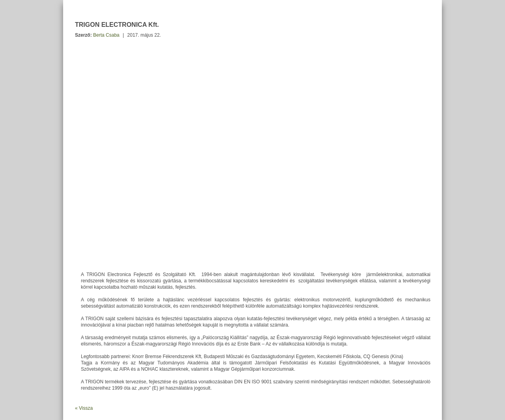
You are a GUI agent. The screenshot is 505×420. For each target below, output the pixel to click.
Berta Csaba (106, 35)
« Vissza (84, 408)
